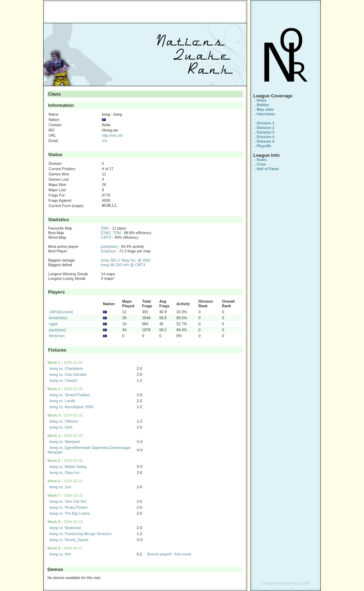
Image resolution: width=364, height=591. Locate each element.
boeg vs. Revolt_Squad (69, 540)
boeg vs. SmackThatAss (70, 395)
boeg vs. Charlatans (66, 368)
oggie (53, 324)
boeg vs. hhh (60, 554)
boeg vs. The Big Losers (70, 513)
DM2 (105, 228)
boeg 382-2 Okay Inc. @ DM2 (126, 260)
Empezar (108, 251)
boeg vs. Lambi (62, 401)
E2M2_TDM (111, 233)
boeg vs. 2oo (60, 487)
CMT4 (106, 237)
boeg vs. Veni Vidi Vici (68, 501)
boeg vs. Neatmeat (65, 528)
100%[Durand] (61, 312)
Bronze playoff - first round (169, 554)
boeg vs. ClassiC (64, 380)
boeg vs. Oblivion (64, 421)
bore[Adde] (58, 318)
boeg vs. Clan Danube (68, 374)
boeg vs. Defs (61, 427)
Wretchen (57, 336)
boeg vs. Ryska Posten (69, 507)
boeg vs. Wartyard (65, 442)
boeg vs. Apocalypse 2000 (71, 407)
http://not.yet (112, 135)
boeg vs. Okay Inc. (65, 473)
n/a (105, 141)
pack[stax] (109, 246)
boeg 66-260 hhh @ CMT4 (123, 265)
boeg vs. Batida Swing (68, 467)
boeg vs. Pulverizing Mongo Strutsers (81, 534)
